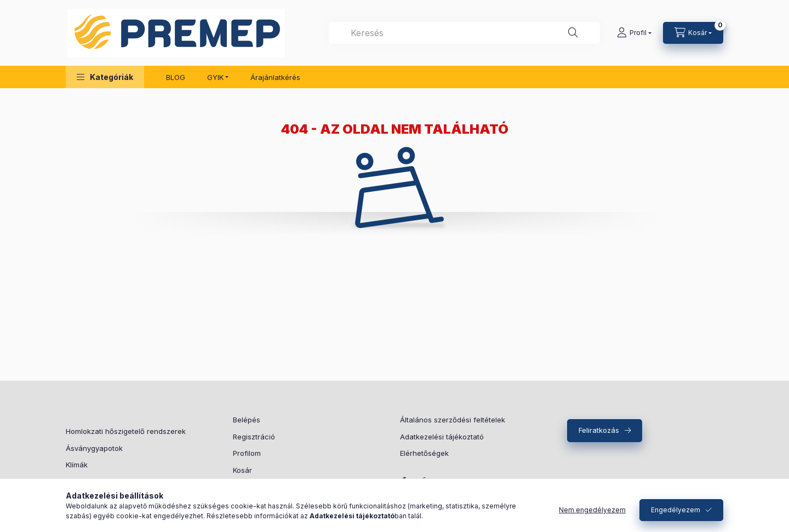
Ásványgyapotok (94, 448)
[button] (105, 77)
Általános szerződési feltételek (453, 420)
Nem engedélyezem (592, 510)
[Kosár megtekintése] (693, 33)
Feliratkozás (599, 430)
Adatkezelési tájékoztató (442, 437)
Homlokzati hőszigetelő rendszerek (126, 431)
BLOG (176, 77)
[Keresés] (573, 33)
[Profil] (634, 33)
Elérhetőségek (424, 453)
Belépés (247, 420)
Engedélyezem (676, 510)
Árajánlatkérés (275, 77)
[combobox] (464, 33)
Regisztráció (254, 437)
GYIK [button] (215, 77)
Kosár (242, 470)
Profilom (247, 453)
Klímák (77, 465)
